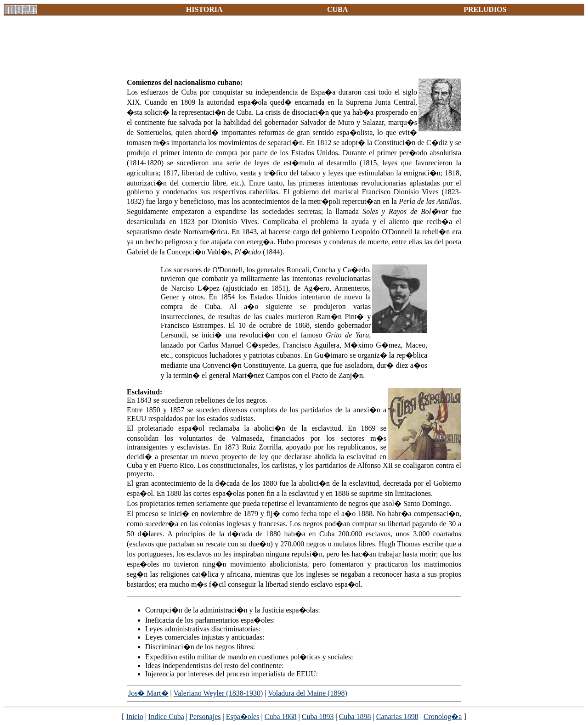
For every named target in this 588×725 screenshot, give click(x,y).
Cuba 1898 (355, 717)
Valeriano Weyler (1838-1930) (218, 693)
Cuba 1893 (318, 717)
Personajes (205, 717)
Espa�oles (243, 717)
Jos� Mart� (148, 693)
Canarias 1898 (397, 717)
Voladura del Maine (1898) (308, 693)
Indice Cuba (166, 717)
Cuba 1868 (281, 717)
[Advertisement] (294, 51)
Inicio (135, 717)
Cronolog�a (443, 717)
